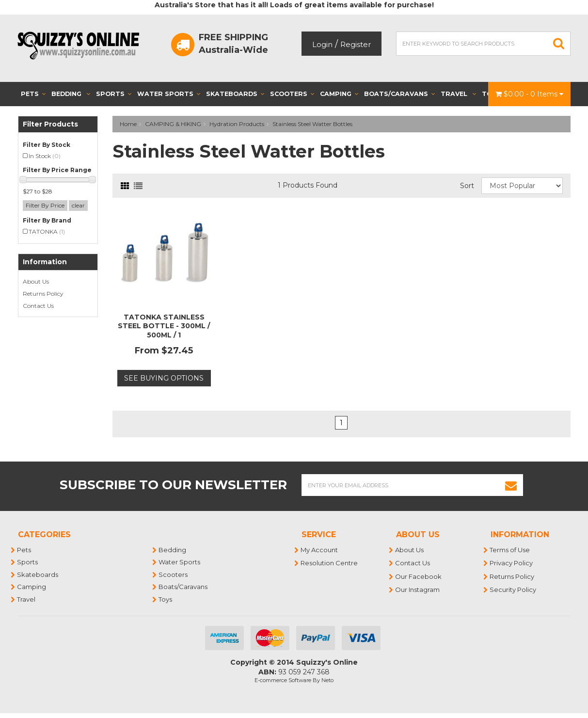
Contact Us (38, 306)
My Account (320, 550)
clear (78, 205)
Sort (467, 186)
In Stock (45, 156)
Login (322, 44)
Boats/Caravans (399, 94)
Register (356, 44)
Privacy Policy (512, 563)
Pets (33, 94)
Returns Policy (43, 294)
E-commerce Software (283, 680)
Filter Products (50, 124)
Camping (339, 94)
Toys (166, 599)
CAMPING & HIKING (173, 124)
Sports (114, 94)
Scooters (292, 94)
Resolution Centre (330, 563)
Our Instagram (418, 590)
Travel (458, 94)
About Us (36, 281)
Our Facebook (419, 576)
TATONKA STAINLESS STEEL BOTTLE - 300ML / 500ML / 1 (164, 326)
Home (128, 124)
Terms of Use (510, 550)
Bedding (71, 94)
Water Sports (169, 94)
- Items (529, 94)
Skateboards (235, 94)
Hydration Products (237, 124)
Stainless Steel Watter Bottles (312, 124)
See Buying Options (164, 378)
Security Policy (513, 590)
